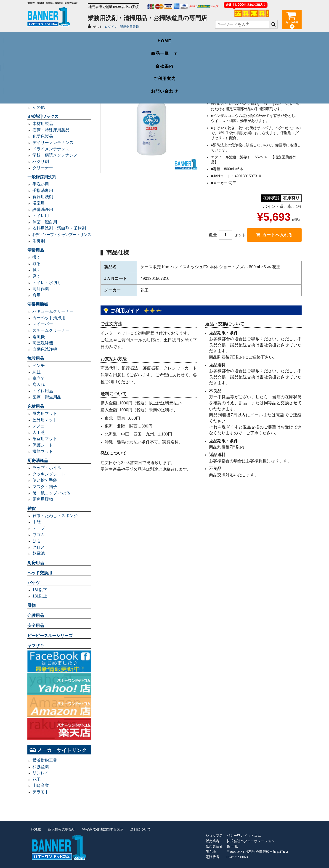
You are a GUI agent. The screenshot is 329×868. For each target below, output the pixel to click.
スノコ (39, 426)
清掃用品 (36, 250)
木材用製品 (43, 124)
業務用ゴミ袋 (40, 62)
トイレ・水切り (47, 283)
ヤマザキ (36, 646)
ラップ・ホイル (47, 468)
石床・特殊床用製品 (51, 130)
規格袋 (39, 95)
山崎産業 (41, 786)
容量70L (40, 76)
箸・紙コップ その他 (52, 493)
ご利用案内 (219, 38)
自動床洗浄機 (45, 349)
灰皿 (37, 372)
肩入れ (39, 385)
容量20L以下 (44, 88)
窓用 (37, 295)
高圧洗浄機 (43, 343)
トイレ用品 (43, 391)
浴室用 (39, 203)
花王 (37, 779)
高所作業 (41, 289)
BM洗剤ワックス (43, 117)
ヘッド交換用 (40, 573)
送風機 (39, 337)
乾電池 (39, 553)
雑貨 (32, 509)
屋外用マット (45, 420)
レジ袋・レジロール (51, 101)
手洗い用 (41, 184)
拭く (37, 270)
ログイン (111, 27)
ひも (37, 541)
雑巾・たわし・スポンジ (55, 516)
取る (37, 264)
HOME (55, 38)
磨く (37, 276)
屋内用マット (45, 414)
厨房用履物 (43, 499)
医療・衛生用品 (47, 397)
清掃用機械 (38, 304)
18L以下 (40, 590)
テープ (39, 528)
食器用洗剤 (43, 197)
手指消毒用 (43, 191)
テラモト (41, 792)
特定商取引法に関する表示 (103, 829)
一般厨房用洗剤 (42, 177)
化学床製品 (43, 136)
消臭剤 (39, 241)
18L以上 (40, 596)
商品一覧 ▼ (110, 38)
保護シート (43, 445)
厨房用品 (36, 563)
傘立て (39, 378)
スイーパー (43, 324)
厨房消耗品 (38, 461)
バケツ (34, 583)
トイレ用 (41, 216)
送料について (141, 829)
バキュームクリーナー (53, 311)
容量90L (40, 82)
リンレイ (41, 773)
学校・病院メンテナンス (55, 155)
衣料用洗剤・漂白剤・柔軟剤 (59, 228)
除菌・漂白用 (45, 222)
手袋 (37, 522)
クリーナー (43, 168)
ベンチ (39, 366)
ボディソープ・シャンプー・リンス (61, 235)
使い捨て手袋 (45, 480)
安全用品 (36, 626)
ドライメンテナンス (51, 149)
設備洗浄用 (43, 210)
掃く (37, 257)
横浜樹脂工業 (45, 760)
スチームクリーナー (51, 330)
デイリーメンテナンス (53, 143)
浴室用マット (45, 439)
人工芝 (39, 433)
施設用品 (36, 358)
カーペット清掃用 (49, 318)
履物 (32, 605)
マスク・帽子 (45, 487)
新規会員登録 (129, 27)
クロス (39, 547)
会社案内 (164, 38)
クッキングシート (49, 474)
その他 (39, 107)
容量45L (40, 69)
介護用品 (36, 616)
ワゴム (39, 535)
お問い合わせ (274, 38)
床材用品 (36, 406)
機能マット (43, 451)
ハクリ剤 (41, 162)
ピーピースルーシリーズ (50, 636)
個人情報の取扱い (62, 829)
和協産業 (41, 767)
